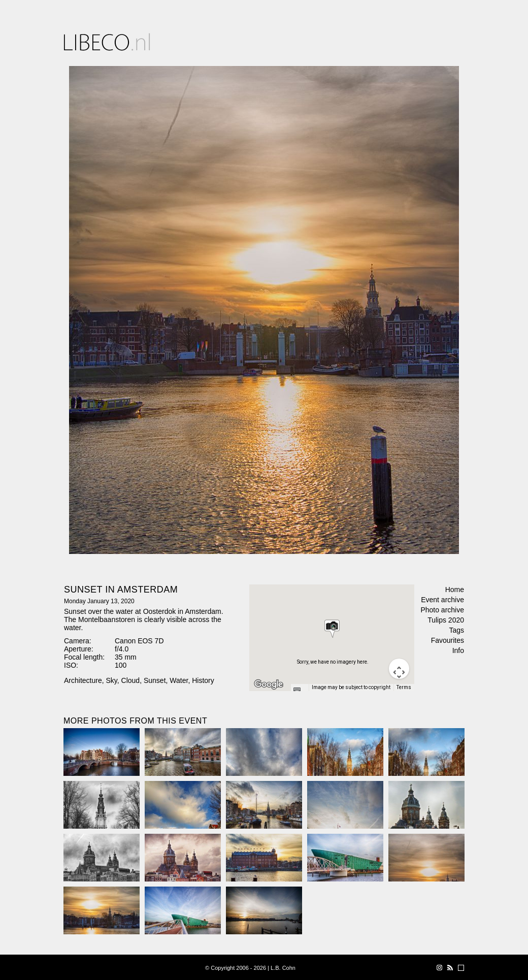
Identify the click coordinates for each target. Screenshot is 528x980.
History (203, 680)
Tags (456, 630)
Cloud (131, 680)
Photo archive (442, 610)
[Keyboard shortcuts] (300, 691)
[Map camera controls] (399, 669)
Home (455, 590)
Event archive (442, 600)
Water (179, 680)
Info (458, 650)
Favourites (448, 640)
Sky (111, 680)
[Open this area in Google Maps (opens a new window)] (269, 684)
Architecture (83, 680)
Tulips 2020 (446, 620)
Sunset (155, 680)
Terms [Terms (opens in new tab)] (404, 687)
